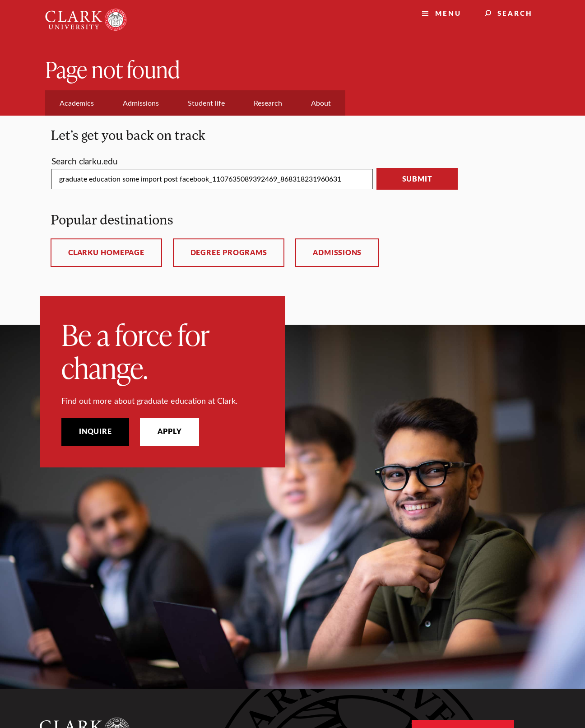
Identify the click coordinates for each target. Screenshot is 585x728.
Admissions (337, 252)
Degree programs (229, 252)
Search (515, 13)
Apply (169, 431)
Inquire (95, 431)
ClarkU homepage (106, 252)
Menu (448, 13)
